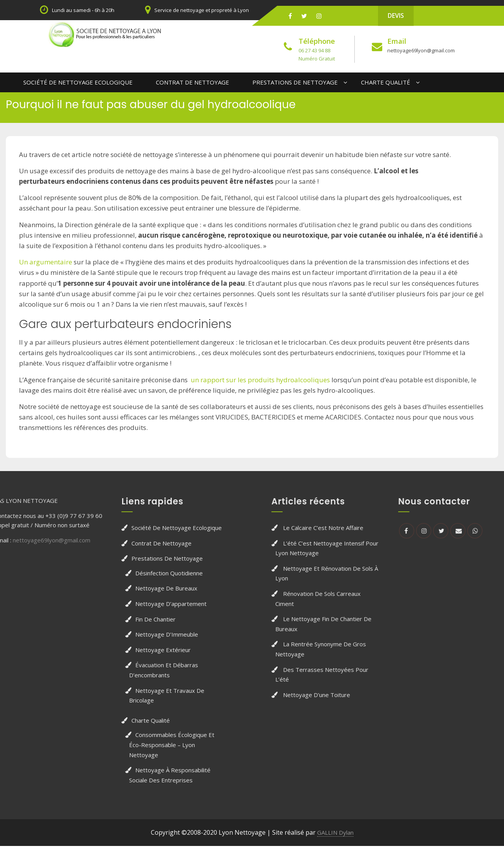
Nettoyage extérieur (113, 648)
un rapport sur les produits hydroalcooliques (260, 378)
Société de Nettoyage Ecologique (78, 81)
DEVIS (396, 16)
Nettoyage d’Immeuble (116, 633)
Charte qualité (386, 81)
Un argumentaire (46, 261)
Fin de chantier (105, 618)
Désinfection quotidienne (119, 571)
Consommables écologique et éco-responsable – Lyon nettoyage (121, 743)
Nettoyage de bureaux (116, 587)
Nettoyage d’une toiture (367, 693)
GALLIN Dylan (335, 831)
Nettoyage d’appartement (121, 602)
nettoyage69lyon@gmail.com (419, 50)
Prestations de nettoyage (295, 81)
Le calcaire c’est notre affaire (374, 526)
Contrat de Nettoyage (192, 81)
